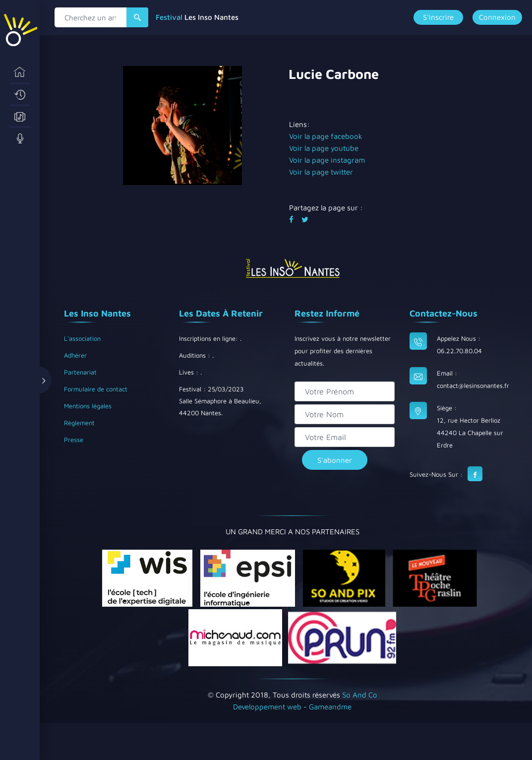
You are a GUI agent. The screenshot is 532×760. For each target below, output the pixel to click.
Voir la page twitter (321, 172)
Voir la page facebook (326, 136)
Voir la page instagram (327, 160)
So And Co (360, 695)
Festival (169, 17)
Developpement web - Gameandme (292, 707)
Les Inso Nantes (211, 17)
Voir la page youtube (324, 148)
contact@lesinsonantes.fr (473, 385)
